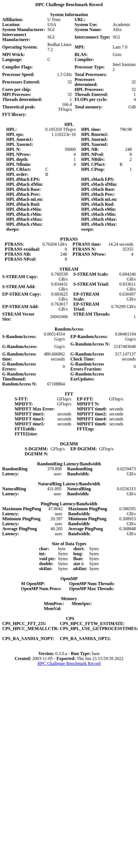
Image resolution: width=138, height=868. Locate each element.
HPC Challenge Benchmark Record (69, 663)
